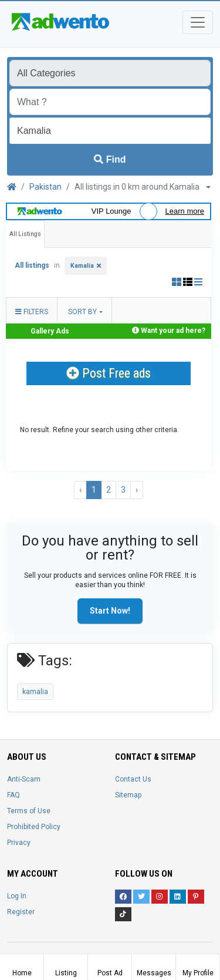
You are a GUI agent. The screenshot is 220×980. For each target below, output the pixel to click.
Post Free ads (109, 373)
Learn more (185, 211)
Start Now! (110, 611)
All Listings (25, 234)
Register (21, 912)
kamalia (35, 692)
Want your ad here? (173, 331)
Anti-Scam (24, 779)
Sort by (82, 312)
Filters (32, 312)
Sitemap (128, 795)
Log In (17, 896)
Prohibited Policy (34, 827)
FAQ (13, 795)
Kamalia (82, 266)
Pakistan (45, 187)
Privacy (19, 843)
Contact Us (133, 779)
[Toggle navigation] (198, 22)
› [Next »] (137, 490)
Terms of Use (29, 811)
